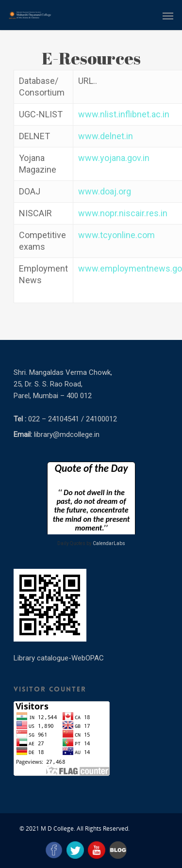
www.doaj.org (105, 191)
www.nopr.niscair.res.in (123, 213)
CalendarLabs (109, 543)
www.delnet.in (106, 136)
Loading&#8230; (91, 498)
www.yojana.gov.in (114, 158)
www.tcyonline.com (116, 235)
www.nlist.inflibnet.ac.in (124, 114)
